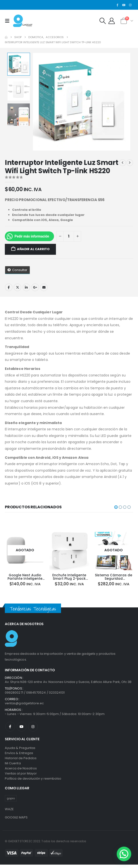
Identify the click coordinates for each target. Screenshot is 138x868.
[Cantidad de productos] (69, 236)
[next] (130, 163)
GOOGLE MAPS (16, 819)
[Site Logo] (23, 21)
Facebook (9, 287)
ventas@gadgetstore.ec (24, 705)
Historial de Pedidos (21, 760)
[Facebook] (117, 5)
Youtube (22, 729)
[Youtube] (124, 5)
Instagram (33, 729)
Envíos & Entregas (19, 755)
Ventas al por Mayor (21, 775)
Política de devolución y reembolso (33, 780)
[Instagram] (130, 5)
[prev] (123, 163)
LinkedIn (26, 287)
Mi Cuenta (13, 765)
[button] (8, 21)
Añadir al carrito (33, 249)
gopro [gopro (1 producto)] (11, 800)
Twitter (17, 287)
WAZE (9, 811)
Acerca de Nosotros (21, 770)
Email (44, 287)
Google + (35, 287)
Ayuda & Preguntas (20, 750)
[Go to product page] (32, 550)
